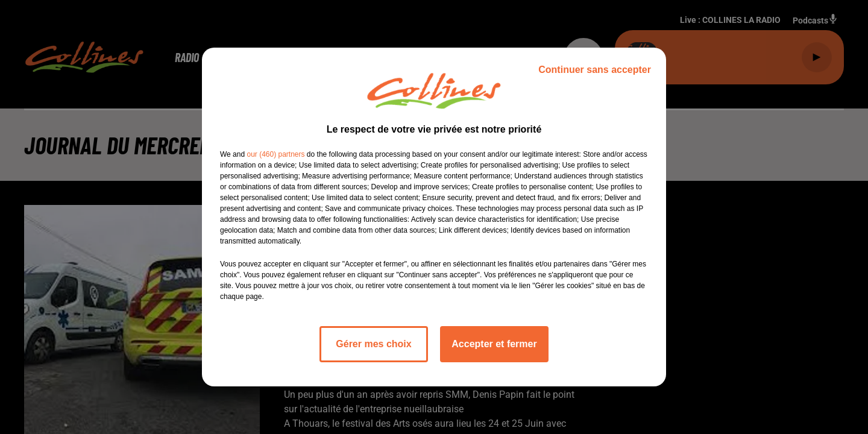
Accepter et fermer (494, 344)
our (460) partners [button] (275, 154)
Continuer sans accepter (595, 70)
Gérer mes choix (373, 344)
